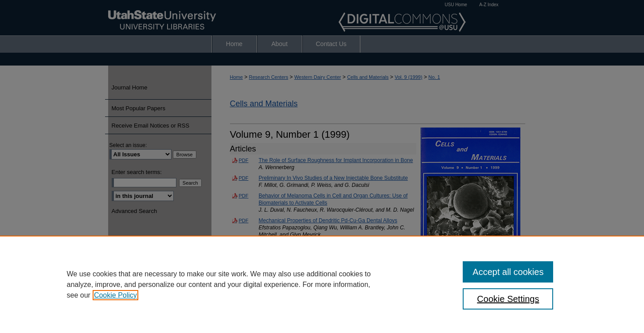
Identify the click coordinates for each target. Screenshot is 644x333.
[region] (322, 284)
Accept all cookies (508, 272)
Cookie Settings (508, 299)
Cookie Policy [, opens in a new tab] (115, 295)
